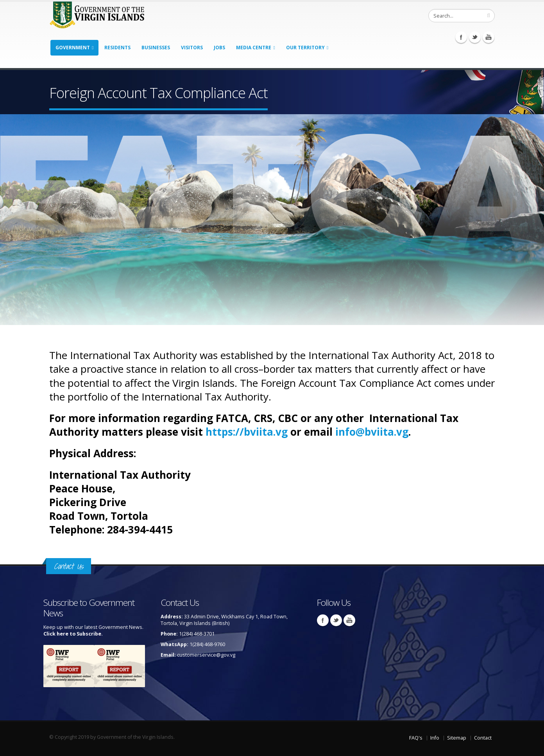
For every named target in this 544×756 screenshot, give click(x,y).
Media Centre (254, 48)
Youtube (489, 37)
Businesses (156, 48)
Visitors (192, 48)
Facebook (461, 37)
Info (435, 738)
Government (73, 48)
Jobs (219, 48)
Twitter (475, 37)
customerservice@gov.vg (206, 655)
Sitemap (457, 738)
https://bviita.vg (247, 432)
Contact (483, 738)
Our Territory (305, 48)
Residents (117, 48)
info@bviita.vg (372, 432)
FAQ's (416, 738)
